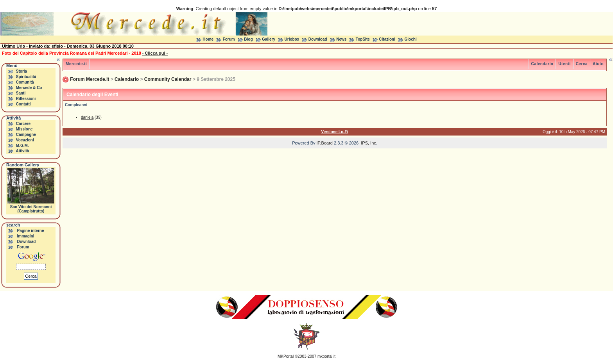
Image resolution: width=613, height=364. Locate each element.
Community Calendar (168, 79)
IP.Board (325, 143)
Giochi (411, 39)
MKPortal (286, 356)
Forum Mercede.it (90, 79)
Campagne (26, 135)
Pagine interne (31, 231)
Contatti (23, 104)
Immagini (26, 236)
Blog (248, 39)
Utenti (564, 64)
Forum (229, 39)
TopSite (363, 39)
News (341, 39)
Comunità (25, 82)
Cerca (582, 64)
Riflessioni (26, 99)
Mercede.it (76, 64)
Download (318, 39)
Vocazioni (25, 140)
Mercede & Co (29, 88)
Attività (22, 151)
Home (208, 39)
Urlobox (292, 39)
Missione (24, 129)
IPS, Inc (368, 143)
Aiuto (598, 64)
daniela (87, 117)
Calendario (542, 64)
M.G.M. (22, 145)
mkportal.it (326, 356)
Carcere (23, 124)
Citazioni (387, 39)
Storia (22, 71)
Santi (21, 93)
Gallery (269, 39)
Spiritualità (26, 77)
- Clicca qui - (155, 53)
